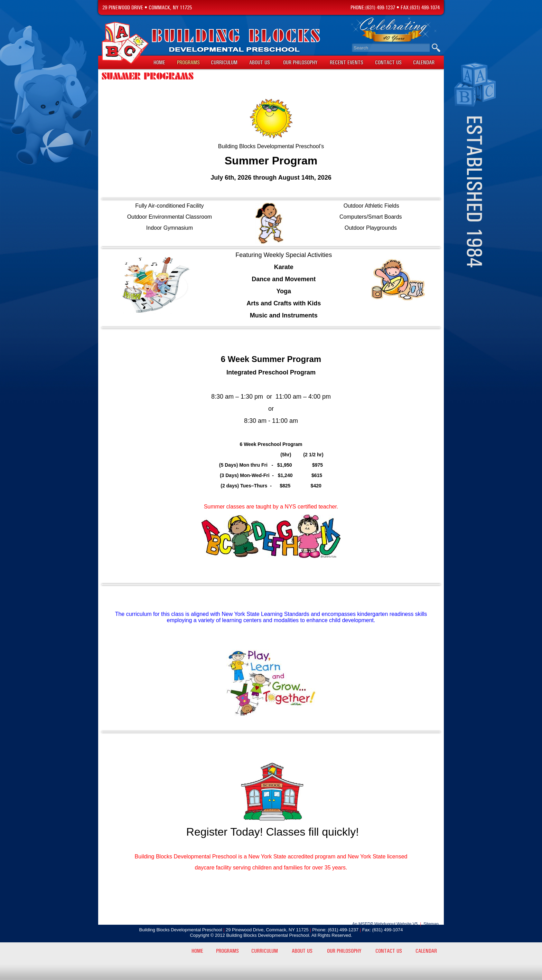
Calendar (424, 62)
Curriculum (224, 62)
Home (159, 62)
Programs (188, 62)
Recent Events (347, 62)
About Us (260, 62)
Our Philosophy (300, 62)
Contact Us (388, 62)
